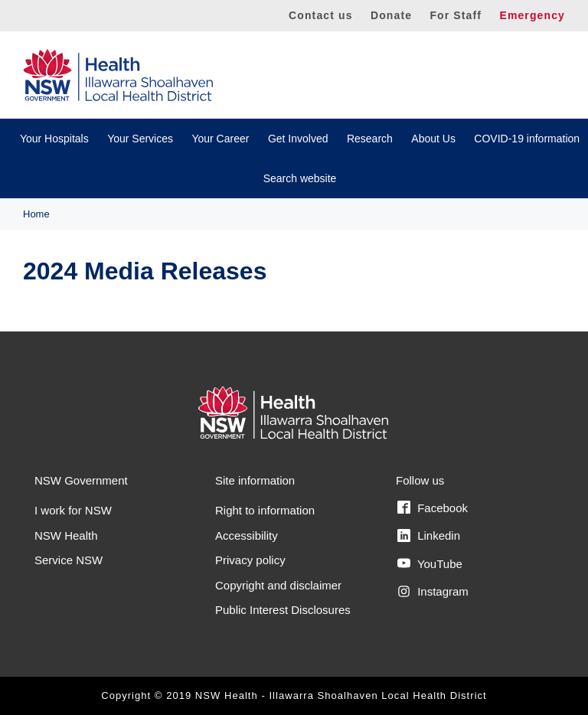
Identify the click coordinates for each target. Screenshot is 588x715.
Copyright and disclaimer (278, 585)
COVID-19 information (527, 139)
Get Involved (298, 139)
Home (36, 214)
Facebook (433, 508)
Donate (391, 15)
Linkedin (429, 536)
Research (370, 139)
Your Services (140, 139)
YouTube (430, 563)
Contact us (321, 15)
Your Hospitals (54, 139)
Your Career (220, 139)
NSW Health (66, 535)
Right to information (265, 510)
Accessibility (247, 535)
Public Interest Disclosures (283, 610)
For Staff (456, 15)
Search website (300, 178)
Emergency (532, 15)
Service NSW (69, 560)
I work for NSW (73, 510)
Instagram (433, 592)
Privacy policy (250, 560)
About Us (433, 139)
